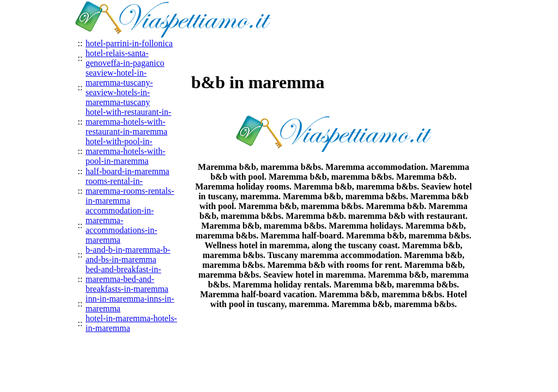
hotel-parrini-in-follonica (129, 43)
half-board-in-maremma (128, 171)
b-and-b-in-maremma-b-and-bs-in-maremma (128, 255)
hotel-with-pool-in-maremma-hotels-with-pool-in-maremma (126, 151)
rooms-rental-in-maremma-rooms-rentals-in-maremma (130, 191)
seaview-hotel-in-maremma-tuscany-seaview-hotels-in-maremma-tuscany (119, 87)
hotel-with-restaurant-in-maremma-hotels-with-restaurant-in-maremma (128, 122)
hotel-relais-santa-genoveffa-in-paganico (125, 58)
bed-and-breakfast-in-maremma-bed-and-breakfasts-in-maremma (127, 279)
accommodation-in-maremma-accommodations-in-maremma (122, 225)
